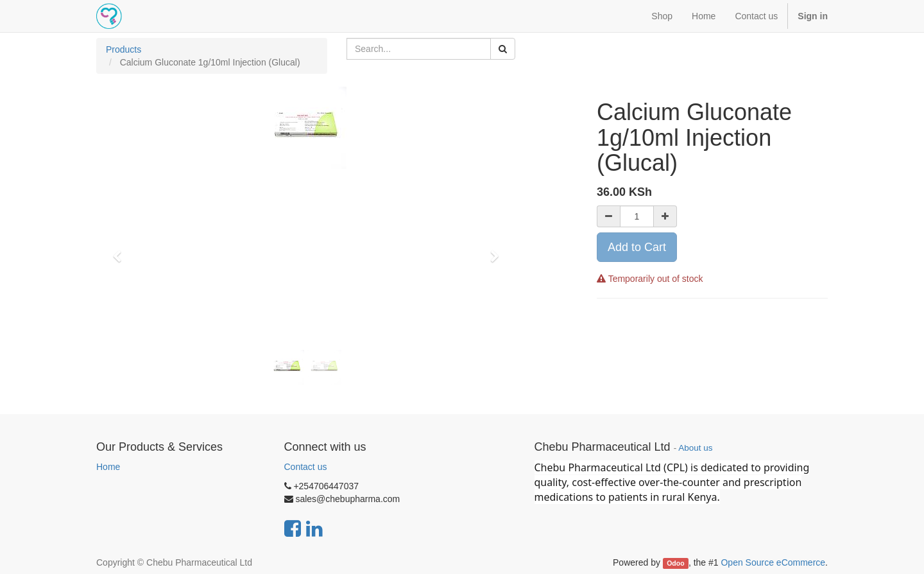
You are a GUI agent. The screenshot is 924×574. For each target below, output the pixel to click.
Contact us (306, 467)
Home (108, 467)
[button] (121, 250)
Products (124, 49)
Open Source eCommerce (773, 562)
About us (695, 448)
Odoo (675, 563)
